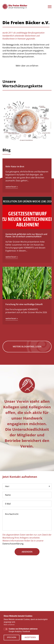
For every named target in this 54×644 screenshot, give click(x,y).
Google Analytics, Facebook (23, 630)
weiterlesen (12, 240)
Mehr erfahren (9, 625)
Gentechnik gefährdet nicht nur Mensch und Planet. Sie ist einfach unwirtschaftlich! (26, 289)
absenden (27, 605)
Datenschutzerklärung (13, 597)
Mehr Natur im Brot (15, 220)
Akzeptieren (30, 637)
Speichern (12, 637)
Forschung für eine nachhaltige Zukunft (24, 358)
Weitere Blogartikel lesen (27, 400)
